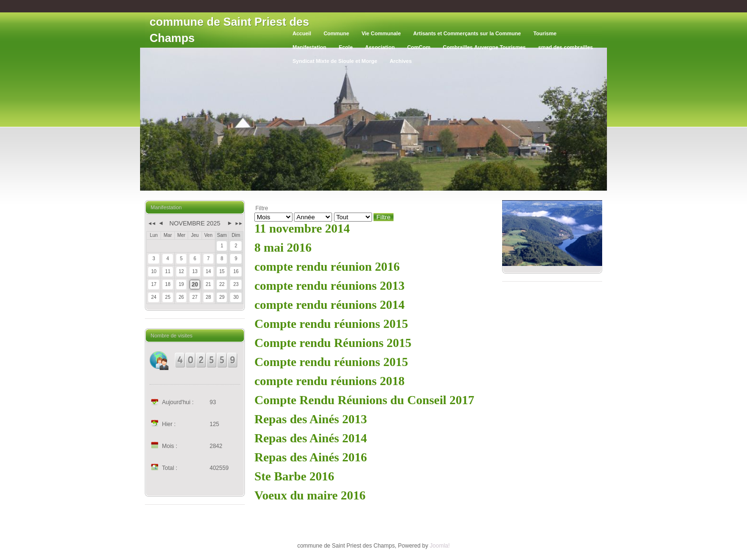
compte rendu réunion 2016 (327, 267)
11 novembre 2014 (302, 229)
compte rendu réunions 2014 (329, 305)
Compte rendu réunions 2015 (331, 324)
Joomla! (440, 546)
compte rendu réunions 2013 (329, 286)
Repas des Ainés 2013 (311, 419)
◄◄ (151, 223)
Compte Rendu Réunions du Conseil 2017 (364, 400)
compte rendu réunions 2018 (329, 381)
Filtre (384, 217)
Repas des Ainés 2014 (311, 438)
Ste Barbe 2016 (294, 476)
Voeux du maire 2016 (310, 495)
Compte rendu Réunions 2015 (333, 343)
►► (238, 223)
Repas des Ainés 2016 (311, 457)
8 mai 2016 (283, 248)
